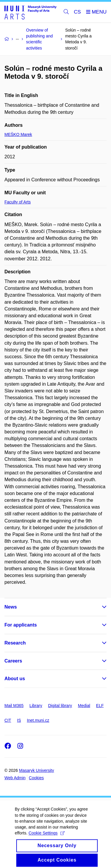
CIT (8, 720)
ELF (100, 706)
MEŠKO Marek (18, 134)
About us (15, 679)
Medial (84, 706)
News (11, 607)
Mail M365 (14, 706)
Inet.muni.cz (38, 720)
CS (78, 12)
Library (36, 706)
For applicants (21, 625)
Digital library (60, 706)
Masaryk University (36, 770)
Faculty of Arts (18, 202)
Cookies (36, 778)
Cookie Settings (46, 838)
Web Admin (15, 778)
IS (19, 720)
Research (15, 643)
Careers (13, 661)
